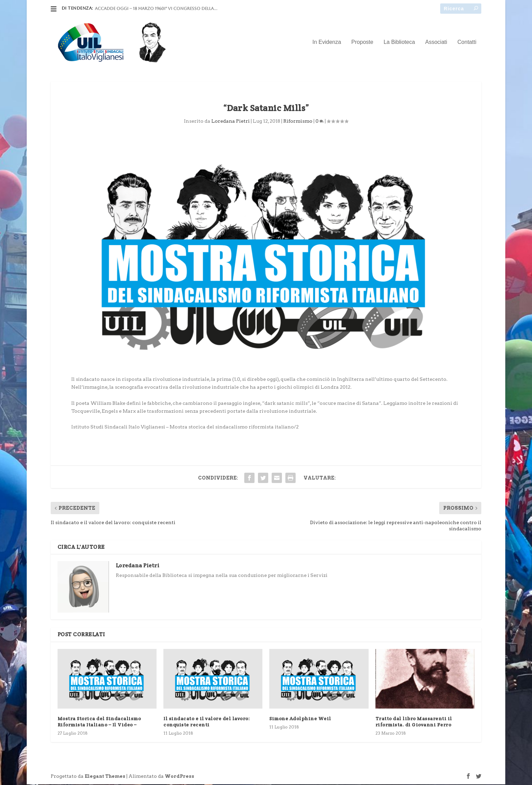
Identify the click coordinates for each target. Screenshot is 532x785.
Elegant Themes (105, 777)
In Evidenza (327, 43)
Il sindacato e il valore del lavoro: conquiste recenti (207, 722)
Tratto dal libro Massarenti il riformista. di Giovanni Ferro (414, 722)
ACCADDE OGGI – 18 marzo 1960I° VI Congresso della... (156, 9)
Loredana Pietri (231, 122)
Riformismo (298, 122)
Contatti (467, 43)
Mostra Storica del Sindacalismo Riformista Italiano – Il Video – (99, 722)
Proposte (362, 43)
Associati (436, 43)
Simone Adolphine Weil (300, 719)
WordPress (180, 777)
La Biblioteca (399, 43)
